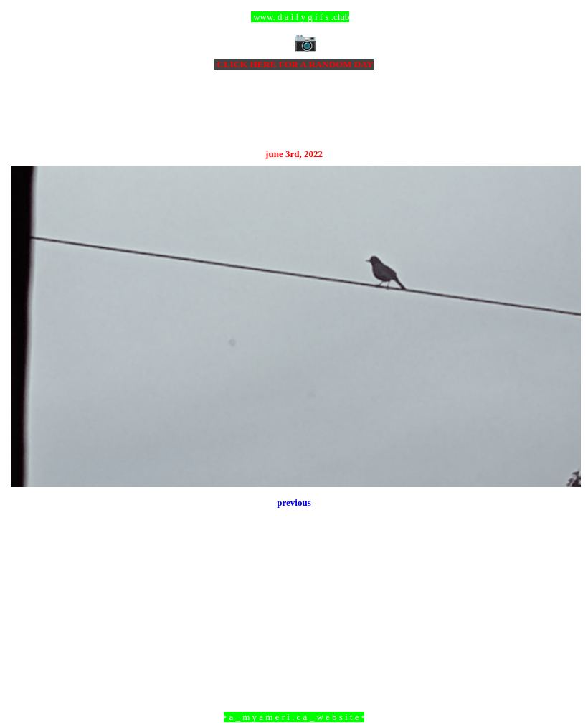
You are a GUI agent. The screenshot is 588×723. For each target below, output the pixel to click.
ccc (294, 17)
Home (296, 639)
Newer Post (29, 639)
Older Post (561, 639)
